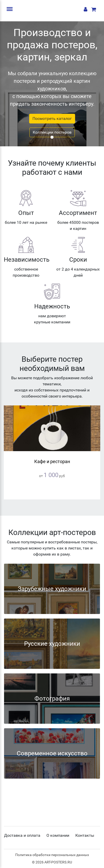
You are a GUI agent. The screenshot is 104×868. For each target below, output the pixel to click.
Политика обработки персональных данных (52, 855)
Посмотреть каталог (52, 119)
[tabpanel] (52, 84)
